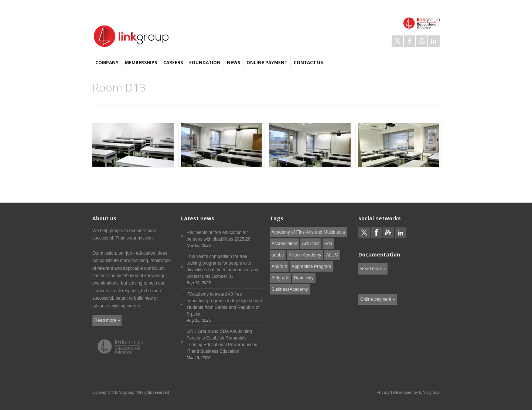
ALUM (332, 255)
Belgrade (280, 278)
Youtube (422, 41)
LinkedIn (434, 41)
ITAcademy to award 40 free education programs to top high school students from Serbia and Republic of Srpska (224, 304)
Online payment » (378, 299)
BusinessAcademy (290, 289)
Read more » (107, 320)
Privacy (383, 392)
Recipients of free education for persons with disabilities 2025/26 (219, 236)
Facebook (410, 41)
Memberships (141, 63)
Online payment (267, 63)
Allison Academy (305, 255)
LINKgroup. (125, 392)
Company (107, 63)
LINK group (429, 392)
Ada (328, 244)
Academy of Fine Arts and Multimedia (308, 232)
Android (279, 266)
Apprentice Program (311, 266)
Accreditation (284, 244)
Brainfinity (304, 278)
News (233, 63)
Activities (311, 244)
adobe (278, 255)
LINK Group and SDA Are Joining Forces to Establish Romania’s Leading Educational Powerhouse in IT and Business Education (222, 341)
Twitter (397, 41)
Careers (173, 63)
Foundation (205, 63)
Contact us (308, 63)
